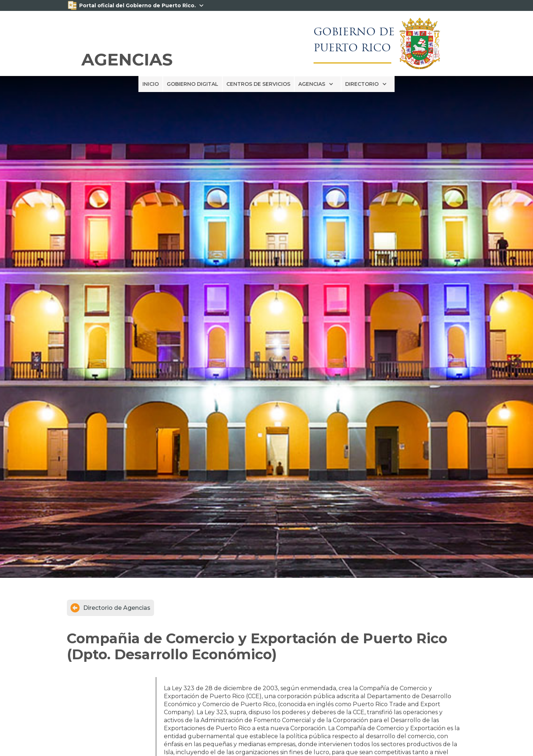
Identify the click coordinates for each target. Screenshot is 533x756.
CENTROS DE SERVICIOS (258, 84)
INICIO (151, 84)
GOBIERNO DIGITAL (193, 84)
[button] (318, 84)
